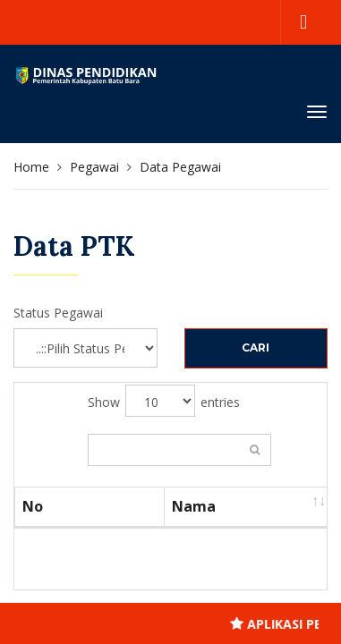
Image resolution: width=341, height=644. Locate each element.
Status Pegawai (58, 313)
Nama (194, 506)
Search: (179, 450)
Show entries (164, 401)
